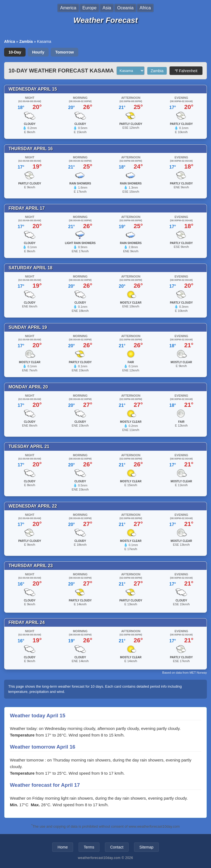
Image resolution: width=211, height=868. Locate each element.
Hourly (38, 52)
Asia (107, 8)
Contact (117, 847)
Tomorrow (64, 52)
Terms (89, 847)
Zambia (26, 41)
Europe (90, 8)
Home (63, 847)
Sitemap (146, 847)
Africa (145, 8)
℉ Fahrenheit (186, 71)
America (68, 8)
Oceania (125, 8)
